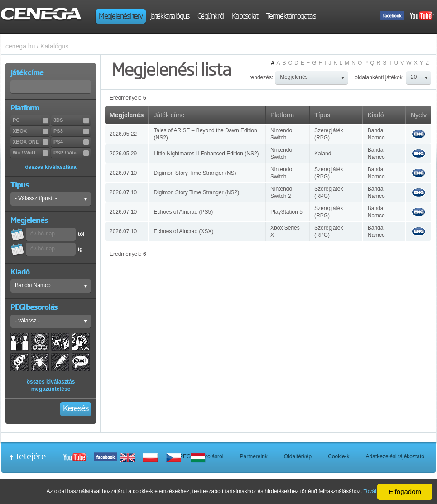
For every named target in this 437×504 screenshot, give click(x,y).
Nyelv (419, 115)
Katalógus (54, 46)
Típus (322, 115)
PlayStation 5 (286, 212)
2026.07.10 (123, 173)
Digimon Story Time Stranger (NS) (195, 173)
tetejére (31, 456)
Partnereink (253, 456)
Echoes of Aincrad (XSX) (183, 231)
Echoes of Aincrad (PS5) (183, 212)
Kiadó (376, 115)
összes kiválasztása (50, 167)
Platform (282, 115)
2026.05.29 (123, 154)
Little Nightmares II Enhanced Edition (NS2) (206, 154)
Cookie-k (339, 456)
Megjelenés (127, 115)
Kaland (323, 154)
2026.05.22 (123, 134)
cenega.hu (20, 46)
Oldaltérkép (298, 456)
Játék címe (169, 115)
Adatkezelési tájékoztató (395, 456)
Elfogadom (405, 492)
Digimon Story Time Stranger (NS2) (196, 192)
